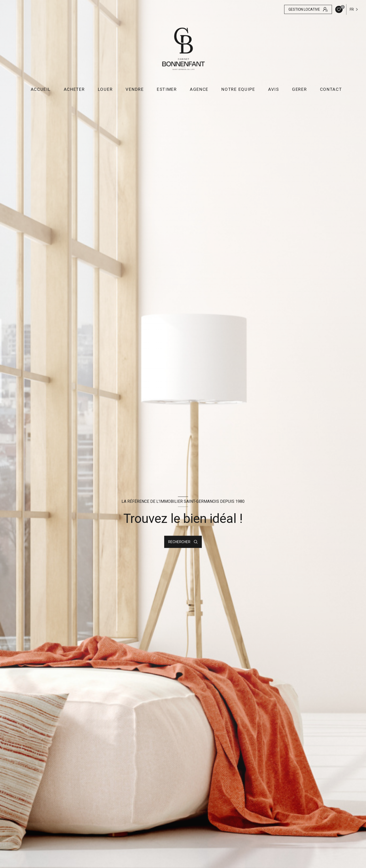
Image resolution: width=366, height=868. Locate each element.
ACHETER (74, 89)
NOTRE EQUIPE (238, 89)
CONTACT (331, 89)
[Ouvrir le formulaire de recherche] (183, 542)
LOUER (105, 89)
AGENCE (199, 89)
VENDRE (135, 89)
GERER (300, 89)
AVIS (274, 89)
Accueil (41, 89)
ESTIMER (167, 89)
